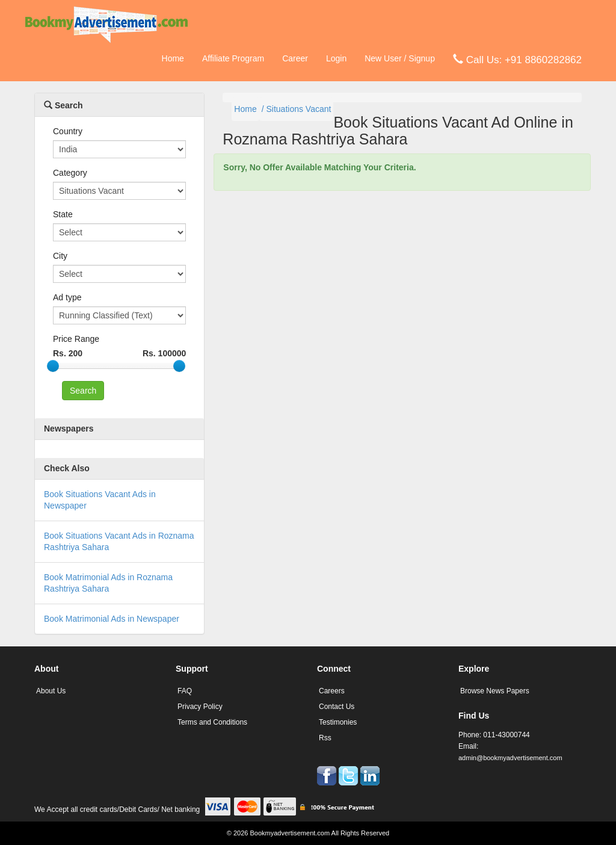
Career (295, 58)
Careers (332, 691)
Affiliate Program (233, 58)
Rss (325, 738)
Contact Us (337, 707)
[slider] (53, 366)
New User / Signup (400, 58)
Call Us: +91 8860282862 (517, 59)
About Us (51, 691)
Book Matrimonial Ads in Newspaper (112, 619)
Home (173, 58)
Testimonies (338, 722)
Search (63, 105)
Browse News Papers (495, 691)
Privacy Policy (200, 707)
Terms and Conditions (212, 722)
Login (336, 58)
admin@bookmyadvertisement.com (510, 758)
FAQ (185, 691)
